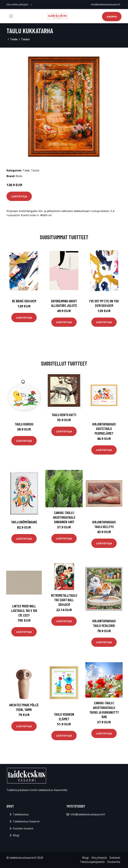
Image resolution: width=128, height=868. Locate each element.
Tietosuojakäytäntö (92, 862)
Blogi (16, 835)
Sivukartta (114, 862)
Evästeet (115, 858)
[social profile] (31, 5)
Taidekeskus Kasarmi (26, 821)
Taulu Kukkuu (24, 424)
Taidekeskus (21, 814)
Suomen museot (23, 828)
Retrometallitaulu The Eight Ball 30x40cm (64, 600)
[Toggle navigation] (11, 16)
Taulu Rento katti (64, 415)
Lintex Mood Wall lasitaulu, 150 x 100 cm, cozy (24, 611)
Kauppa (112, 17)
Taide (14, 39)
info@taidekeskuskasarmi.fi (105, 4)
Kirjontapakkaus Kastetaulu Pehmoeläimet (104, 429)
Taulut (25, 39)
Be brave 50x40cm (24, 301)
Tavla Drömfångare (24, 522)
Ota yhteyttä (99, 858)
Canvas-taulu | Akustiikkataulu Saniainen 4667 (64, 517)
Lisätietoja (19, 196)
